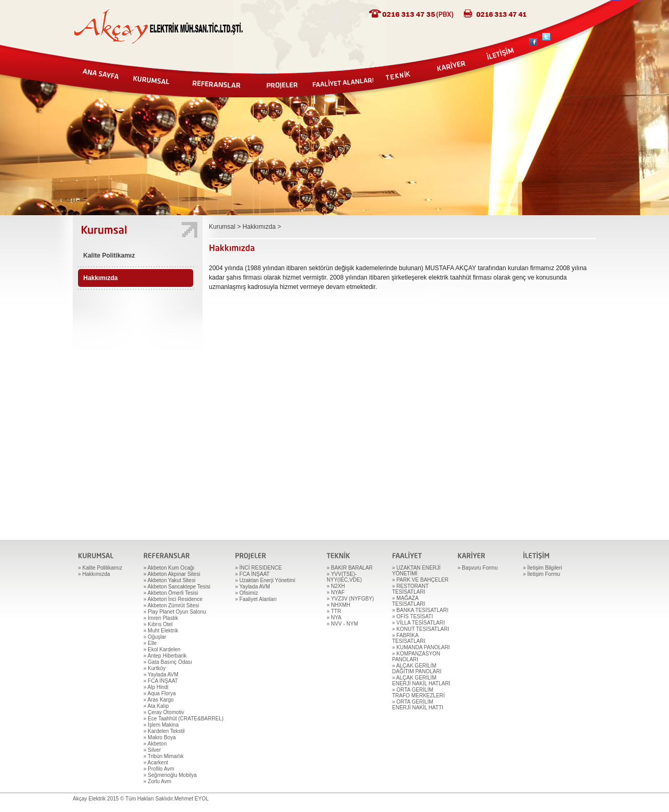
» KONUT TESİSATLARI (421, 629)
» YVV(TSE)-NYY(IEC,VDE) (344, 577)
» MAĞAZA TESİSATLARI (409, 601)
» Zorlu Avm (157, 781)
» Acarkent (156, 763)
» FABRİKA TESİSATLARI (409, 638)
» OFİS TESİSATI (412, 616)
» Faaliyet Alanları (256, 599)
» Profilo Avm (159, 769)
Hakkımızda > (262, 227)
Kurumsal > (226, 227)
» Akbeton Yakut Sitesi (169, 580)
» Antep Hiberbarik (165, 656)
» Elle (150, 643)
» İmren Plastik (161, 618)
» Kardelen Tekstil (164, 731)
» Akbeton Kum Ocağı (169, 568)
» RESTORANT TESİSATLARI (410, 589)
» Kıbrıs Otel (158, 624)
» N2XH (336, 586)
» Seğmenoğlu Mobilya (170, 775)
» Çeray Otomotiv (164, 712)
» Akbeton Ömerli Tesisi (171, 593)
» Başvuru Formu (478, 568)
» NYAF (336, 592)
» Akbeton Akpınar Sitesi (172, 574)
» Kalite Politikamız (100, 568)
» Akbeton (155, 744)
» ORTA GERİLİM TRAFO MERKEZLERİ (419, 693)
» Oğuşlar (155, 637)
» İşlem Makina (161, 725)
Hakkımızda (101, 278)
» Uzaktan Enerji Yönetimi (265, 580)
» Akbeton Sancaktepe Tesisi (177, 587)
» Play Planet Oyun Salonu (175, 612)
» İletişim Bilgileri (542, 568)
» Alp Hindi (156, 687)
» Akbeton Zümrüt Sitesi (171, 605)
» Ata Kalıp (156, 706)
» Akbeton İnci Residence (173, 599)
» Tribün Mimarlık (164, 756)
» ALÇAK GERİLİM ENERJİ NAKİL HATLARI (421, 681)
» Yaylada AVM (161, 675)
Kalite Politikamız (109, 255)
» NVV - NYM (342, 624)
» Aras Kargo (159, 700)
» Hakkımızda (94, 574)
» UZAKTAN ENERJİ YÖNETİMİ (416, 571)
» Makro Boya (160, 737)
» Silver (152, 750)
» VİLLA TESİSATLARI (419, 623)
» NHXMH (338, 605)
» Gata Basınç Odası (168, 662)
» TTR (334, 611)
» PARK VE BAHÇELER (420, 580)
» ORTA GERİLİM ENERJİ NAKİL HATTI (418, 705)
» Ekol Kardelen (162, 649)
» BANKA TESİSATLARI (420, 610)
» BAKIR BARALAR (350, 568)
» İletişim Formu (542, 574)
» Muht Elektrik (161, 631)
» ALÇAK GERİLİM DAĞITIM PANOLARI (417, 669)
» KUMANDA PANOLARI (421, 647)
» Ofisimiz (247, 593)
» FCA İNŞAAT (161, 681)
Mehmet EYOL (192, 799)
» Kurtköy (154, 668)
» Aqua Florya (160, 693)
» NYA (334, 618)
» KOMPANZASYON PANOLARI (416, 657)
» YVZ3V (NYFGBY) (350, 599)
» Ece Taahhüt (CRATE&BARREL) (183, 719)
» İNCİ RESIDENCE (258, 568)
